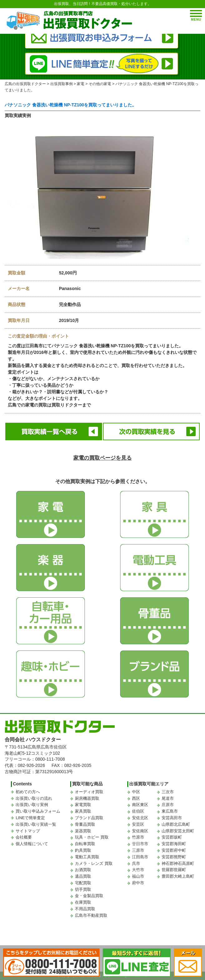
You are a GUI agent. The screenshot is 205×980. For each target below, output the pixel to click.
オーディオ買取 (89, 792)
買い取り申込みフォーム (38, 811)
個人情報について (32, 844)
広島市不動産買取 (91, 915)
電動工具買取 (87, 857)
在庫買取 (83, 902)
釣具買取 (83, 850)
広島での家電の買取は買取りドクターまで (49, 405)
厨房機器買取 (87, 798)
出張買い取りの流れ (34, 798)
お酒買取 (83, 870)
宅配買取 (83, 883)
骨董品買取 (85, 824)
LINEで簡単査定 (30, 818)
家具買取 (83, 811)
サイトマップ (28, 831)
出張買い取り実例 (32, 805)
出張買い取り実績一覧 (36, 824)
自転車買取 (85, 844)
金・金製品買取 (89, 896)
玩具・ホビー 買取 (92, 837)
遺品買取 (83, 876)
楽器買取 (83, 831)
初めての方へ (28, 792)
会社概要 (24, 837)
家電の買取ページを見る (102, 458)
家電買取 (83, 805)
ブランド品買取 (89, 818)
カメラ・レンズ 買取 (94, 863)
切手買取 (83, 889)
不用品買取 (85, 909)
